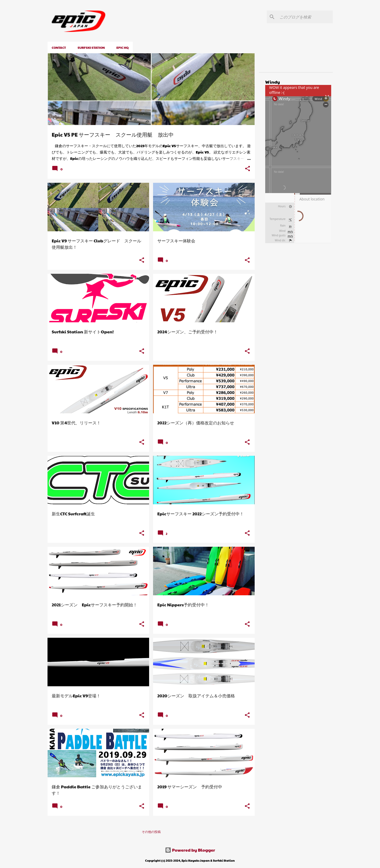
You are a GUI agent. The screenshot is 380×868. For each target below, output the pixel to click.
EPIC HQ (122, 47)
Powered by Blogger (190, 850)
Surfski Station (91, 47)
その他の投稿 (151, 832)
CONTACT (59, 47)
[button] (248, 169)
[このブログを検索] (305, 17)
